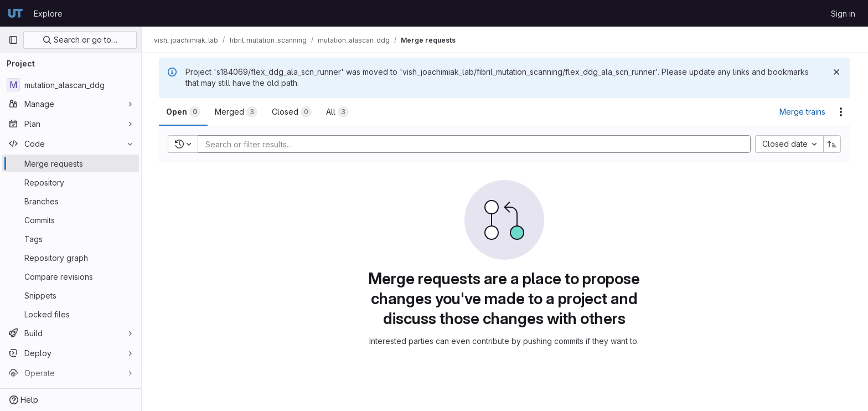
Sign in (843, 14)
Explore (48, 14)
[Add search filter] (478, 144)
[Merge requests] (71, 163)
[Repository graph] (71, 258)
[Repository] (71, 182)
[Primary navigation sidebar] (13, 40)
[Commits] (71, 220)
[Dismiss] (837, 72)
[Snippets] (71, 295)
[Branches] (71, 201)
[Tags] (71, 239)
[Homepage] (15, 13)
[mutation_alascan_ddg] (71, 85)
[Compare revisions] (71, 276)
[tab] (184, 112)
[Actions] (841, 112)
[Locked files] (71, 314)
